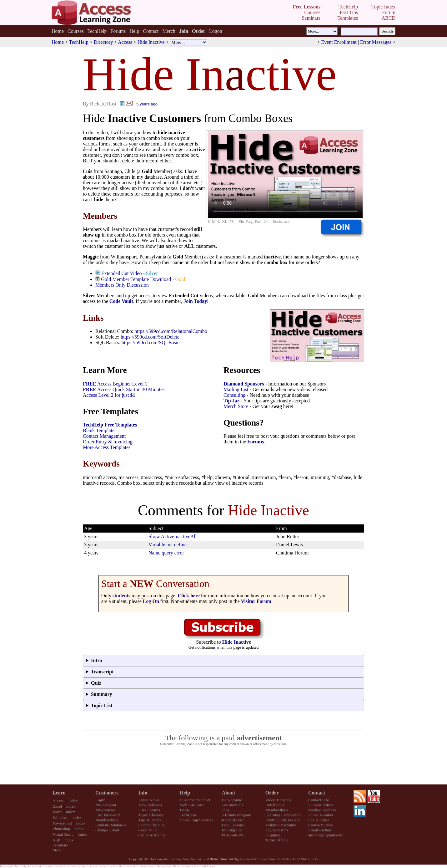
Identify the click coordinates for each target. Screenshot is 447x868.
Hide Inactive (151, 42)
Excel (57, 806)
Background (232, 800)
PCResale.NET (235, 835)
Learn (59, 793)
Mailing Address (322, 810)
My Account (106, 805)
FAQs (185, 810)
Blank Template (99, 430)
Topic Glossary (151, 815)
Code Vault (121, 301)
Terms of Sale (277, 840)
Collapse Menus (152, 835)
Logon (216, 31)
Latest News (149, 800)
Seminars (60, 845)
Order (272, 793)
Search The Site (152, 825)
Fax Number (319, 820)
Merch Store (236, 406)
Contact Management (104, 436)
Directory (103, 42)
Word (57, 812)
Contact (151, 31)
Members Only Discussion (122, 285)
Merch (169, 31)
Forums (118, 31)
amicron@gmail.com (326, 835)
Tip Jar (231, 401)
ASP (56, 840)
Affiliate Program (237, 815)
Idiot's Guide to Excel (284, 820)
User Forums (149, 810)
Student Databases (111, 825)
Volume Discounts (281, 825)
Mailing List (236, 389)
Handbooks (275, 805)
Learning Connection (283, 815)
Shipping (273, 835)
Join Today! (196, 301)
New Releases (150, 805)
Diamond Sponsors (244, 384)
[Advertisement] (223, 765)
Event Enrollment (339, 42)
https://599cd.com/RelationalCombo (171, 331)
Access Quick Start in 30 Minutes (124, 389)
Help (134, 31)
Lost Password (108, 815)
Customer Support (195, 800)
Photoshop (61, 829)
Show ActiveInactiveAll (173, 536)
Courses (76, 31)
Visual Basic (63, 834)
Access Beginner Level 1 (115, 384)
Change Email (107, 830)
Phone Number (321, 815)
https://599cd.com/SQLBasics (152, 342)
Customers (107, 793)
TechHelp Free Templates (110, 425)
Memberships (107, 820)
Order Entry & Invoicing (108, 442)
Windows (60, 817)
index (73, 801)
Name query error (166, 553)
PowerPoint (62, 823)
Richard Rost (233, 820)
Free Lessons (233, 825)
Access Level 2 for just (109, 395)
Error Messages (376, 42)
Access (125, 42)
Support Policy (321, 805)
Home (58, 31)
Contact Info (319, 800)
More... (59, 850)
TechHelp (97, 31)
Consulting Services (196, 820)
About (229, 793)
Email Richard (320, 830)
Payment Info (277, 830)
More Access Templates (107, 447)
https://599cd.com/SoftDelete (150, 337)
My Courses (105, 810)
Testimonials (233, 805)
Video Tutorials (278, 800)
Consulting (234, 395)
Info (143, 793)
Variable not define (168, 545)
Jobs (226, 810)
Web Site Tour (192, 805)
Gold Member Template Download (136, 279)
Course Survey (321, 825)
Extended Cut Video (121, 273)
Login (100, 800)
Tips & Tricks (150, 820)
